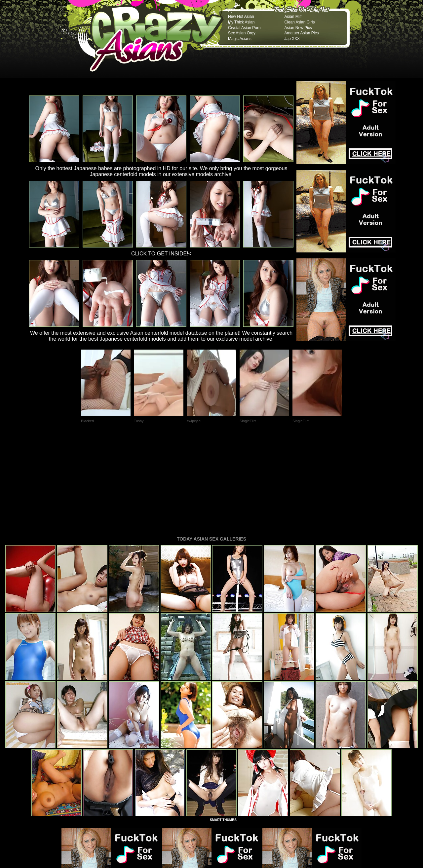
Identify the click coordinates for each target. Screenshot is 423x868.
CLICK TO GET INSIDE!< (161, 254)
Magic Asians (240, 39)
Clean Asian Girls (299, 22)
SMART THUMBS (223, 730)
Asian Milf (293, 17)
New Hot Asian (241, 17)
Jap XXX (292, 39)
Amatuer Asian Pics (301, 33)
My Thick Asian (241, 22)
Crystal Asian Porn (244, 28)
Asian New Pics (298, 28)
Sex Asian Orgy (242, 33)
